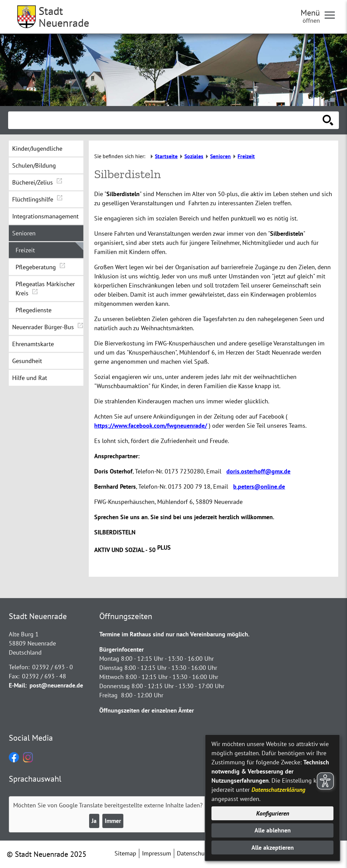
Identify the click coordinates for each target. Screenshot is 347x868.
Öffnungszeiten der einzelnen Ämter (147, 710)
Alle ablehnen (273, 830)
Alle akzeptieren (273, 848)
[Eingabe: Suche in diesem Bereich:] (166, 120)
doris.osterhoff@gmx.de (258, 471)
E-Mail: (18, 685)
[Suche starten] (328, 120)
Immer (113, 821)
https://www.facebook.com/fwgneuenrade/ (151, 426)
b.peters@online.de (259, 486)
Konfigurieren (273, 813)
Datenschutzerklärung (278, 790)
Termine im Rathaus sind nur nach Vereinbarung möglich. (174, 634)
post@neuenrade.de (56, 685)
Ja (94, 821)
